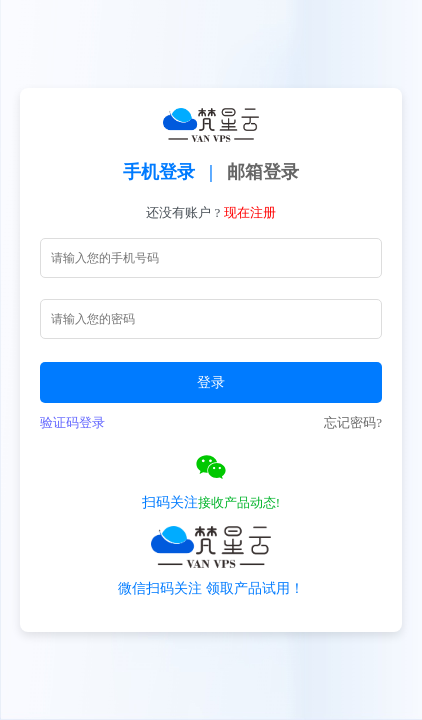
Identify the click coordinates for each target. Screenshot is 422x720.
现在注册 (250, 212)
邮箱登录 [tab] (263, 172)
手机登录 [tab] (159, 172)
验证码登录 (72, 422)
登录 (211, 382)
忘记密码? (353, 422)
